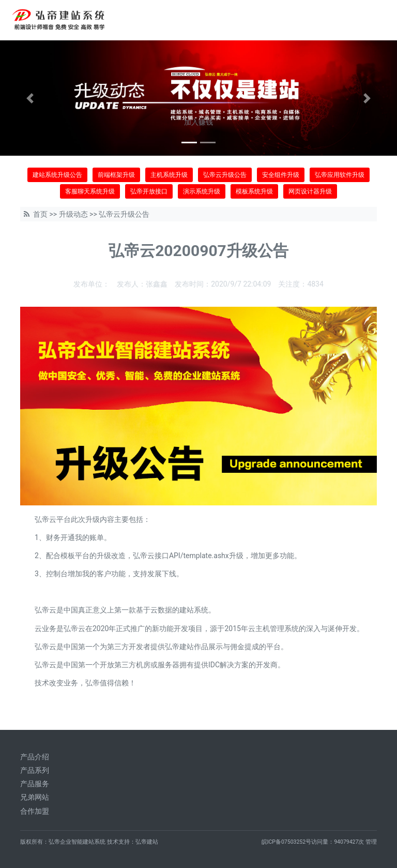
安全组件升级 (281, 175)
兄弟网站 (35, 797)
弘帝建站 (147, 842)
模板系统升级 (254, 191)
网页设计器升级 (310, 191)
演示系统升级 (202, 191)
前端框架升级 (116, 175)
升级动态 (73, 214)
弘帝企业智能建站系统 (77, 842)
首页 (40, 214)
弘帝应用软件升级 (340, 175)
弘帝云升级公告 (225, 175)
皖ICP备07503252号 (287, 842)
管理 (371, 842)
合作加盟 (35, 811)
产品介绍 (35, 757)
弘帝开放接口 (149, 191)
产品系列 (35, 770)
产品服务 (35, 784)
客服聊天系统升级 (90, 191)
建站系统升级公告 (57, 175)
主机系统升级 (169, 175)
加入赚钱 (198, 122)
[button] (30, 98)
